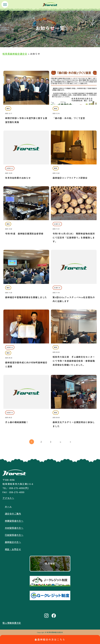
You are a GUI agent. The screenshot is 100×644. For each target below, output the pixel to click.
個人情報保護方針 (12, 623)
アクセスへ (9, 498)
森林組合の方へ (14, 542)
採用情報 (50, 564)
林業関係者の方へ (15, 521)
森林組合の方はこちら (50, 639)
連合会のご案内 (14, 514)
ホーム (9, 506)
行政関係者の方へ (15, 535)
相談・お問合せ (14, 549)
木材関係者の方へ (15, 528)
